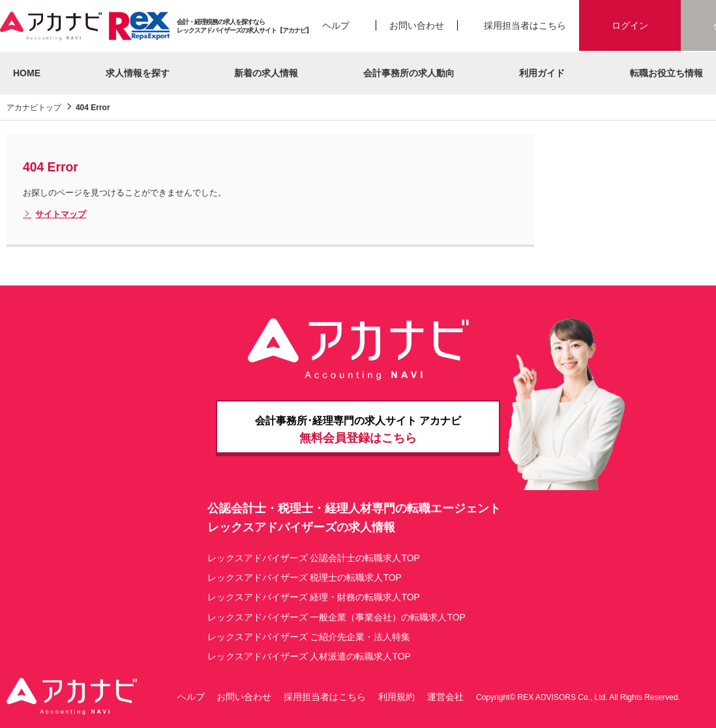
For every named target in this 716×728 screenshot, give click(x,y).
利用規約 (396, 697)
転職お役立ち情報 (666, 73)
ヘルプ (336, 25)
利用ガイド (542, 73)
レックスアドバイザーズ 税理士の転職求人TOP (305, 577)
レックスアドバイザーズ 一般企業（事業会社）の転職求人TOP (336, 617)
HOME (27, 73)
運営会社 (445, 697)
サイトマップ (54, 214)
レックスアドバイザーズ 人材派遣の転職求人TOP (309, 656)
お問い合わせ (417, 25)
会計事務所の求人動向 (409, 73)
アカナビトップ (34, 108)
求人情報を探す (138, 73)
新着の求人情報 (266, 73)
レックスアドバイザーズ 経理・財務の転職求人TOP (314, 597)
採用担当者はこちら (525, 25)
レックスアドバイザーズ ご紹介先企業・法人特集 (309, 637)
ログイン (630, 25)
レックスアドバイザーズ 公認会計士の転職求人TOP (314, 558)
